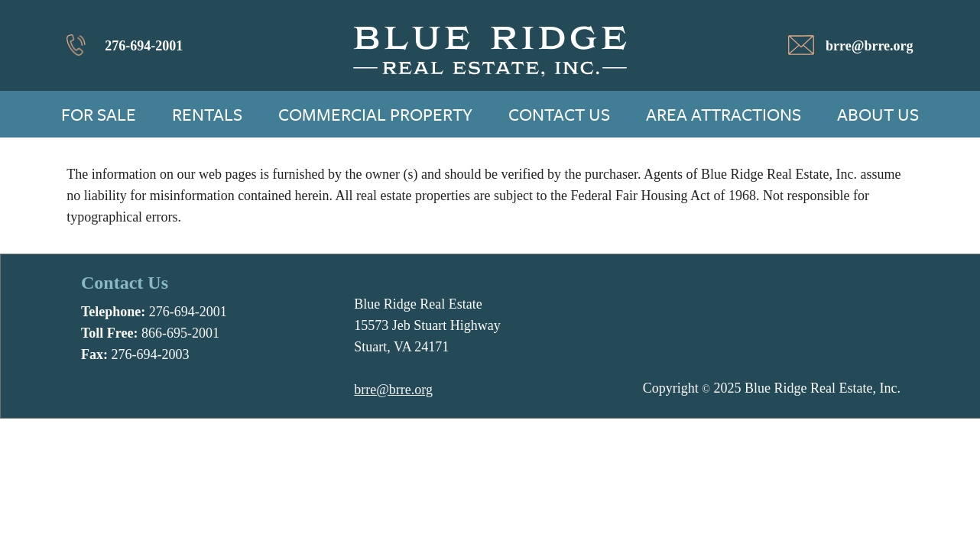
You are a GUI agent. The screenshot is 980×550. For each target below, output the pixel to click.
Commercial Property (375, 114)
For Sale (99, 114)
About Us (878, 114)
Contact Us (559, 114)
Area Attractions (724, 114)
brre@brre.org (870, 46)
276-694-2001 (144, 46)
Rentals (207, 114)
